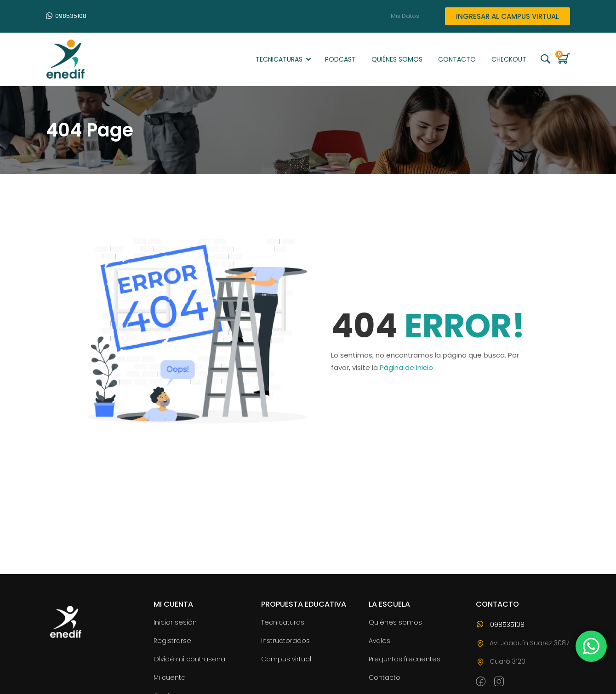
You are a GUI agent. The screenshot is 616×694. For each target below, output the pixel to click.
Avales (379, 641)
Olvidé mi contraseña (189, 659)
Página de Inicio (406, 367)
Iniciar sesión (175, 622)
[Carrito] (560, 61)
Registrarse (172, 641)
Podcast (340, 59)
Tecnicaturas (279, 59)
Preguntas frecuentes (405, 659)
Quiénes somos (397, 59)
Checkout (509, 59)
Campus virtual (286, 659)
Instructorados (285, 641)
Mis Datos (405, 16)
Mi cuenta (170, 677)
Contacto (457, 59)
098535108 (66, 16)
